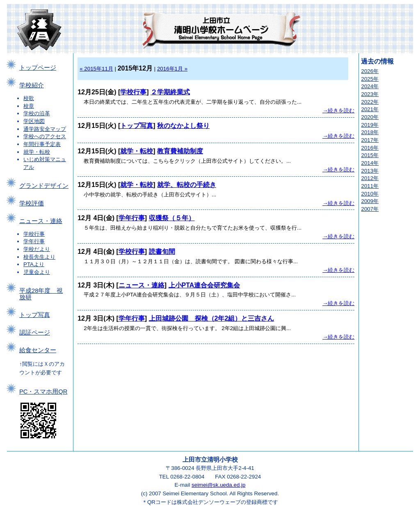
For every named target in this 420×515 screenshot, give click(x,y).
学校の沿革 (37, 113)
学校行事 (34, 234)
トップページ (38, 68)
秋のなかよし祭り (183, 126)
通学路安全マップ (45, 129)
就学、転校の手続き (187, 185)
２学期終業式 (170, 92)
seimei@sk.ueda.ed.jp (218, 485)
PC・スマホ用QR (43, 392)
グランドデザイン (44, 186)
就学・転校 (37, 152)
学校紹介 (32, 85)
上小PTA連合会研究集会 (204, 285)
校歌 (29, 98)
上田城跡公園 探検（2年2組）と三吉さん (212, 318)
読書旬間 (162, 252)
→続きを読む (338, 111)
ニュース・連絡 (41, 221)
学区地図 (34, 121)
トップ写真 (35, 315)
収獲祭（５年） (172, 218)
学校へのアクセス (45, 136)
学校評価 (32, 203)
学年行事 (34, 241)
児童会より (37, 272)
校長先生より (39, 257)
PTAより (34, 264)
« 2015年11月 (96, 69)
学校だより (37, 249)
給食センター (38, 350)
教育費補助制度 (180, 151)
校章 (29, 106)
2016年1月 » (172, 69)
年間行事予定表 (42, 144)
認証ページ (35, 333)
